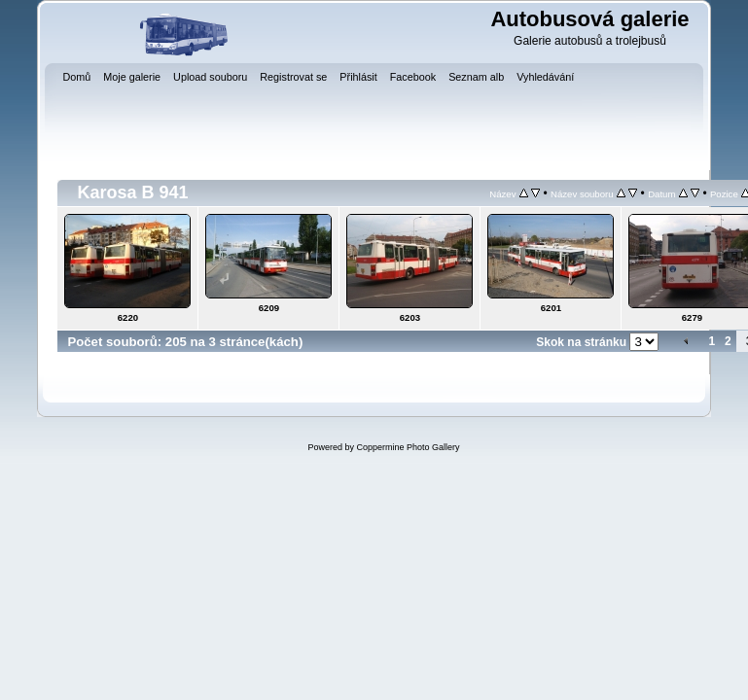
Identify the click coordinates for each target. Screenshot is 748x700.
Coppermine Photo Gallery (408, 447)
